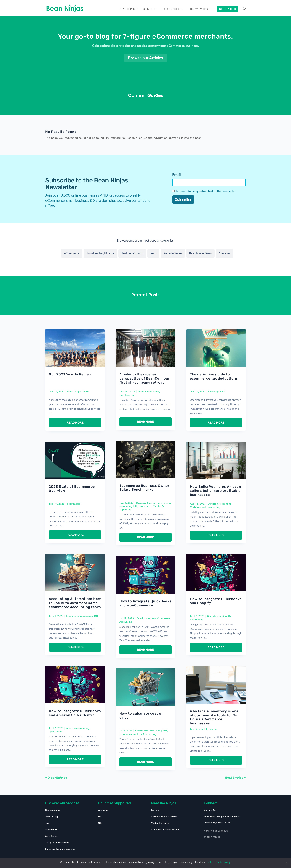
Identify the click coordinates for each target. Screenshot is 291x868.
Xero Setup (51, 836)
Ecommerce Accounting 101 (82, 616)
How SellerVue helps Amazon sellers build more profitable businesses (215, 491)
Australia (103, 810)
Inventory (213, 729)
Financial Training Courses (60, 849)
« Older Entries (56, 778)
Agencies (224, 253)
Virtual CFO (52, 829)
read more (75, 423)
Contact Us (210, 810)
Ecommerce (74, 504)
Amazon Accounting (78, 728)
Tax (47, 823)
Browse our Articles (146, 58)
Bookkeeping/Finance (100, 253)
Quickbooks (56, 731)
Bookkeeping (53, 810)
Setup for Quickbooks (57, 842)
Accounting (52, 816)
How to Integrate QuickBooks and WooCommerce (145, 603)
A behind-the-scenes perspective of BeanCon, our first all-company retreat (145, 378)
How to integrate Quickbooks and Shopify (216, 601)
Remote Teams (173, 253)
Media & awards (160, 823)
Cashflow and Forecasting (205, 507)
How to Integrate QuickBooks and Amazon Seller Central (75, 713)
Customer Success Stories (165, 829)
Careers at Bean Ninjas (164, 816)
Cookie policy (223, 862)
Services (149, 9)
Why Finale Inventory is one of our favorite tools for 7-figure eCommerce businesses (214, 717)
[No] (286, 863)
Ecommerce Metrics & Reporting (138, 734)
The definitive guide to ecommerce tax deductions (214, 376)
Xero (153, 253)
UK (100, 823)
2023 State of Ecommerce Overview (72, 489)
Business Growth (132, 253)
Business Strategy (146, 503)
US (100, 816)
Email (177, 175)
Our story (156, 810)
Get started (228, 9)
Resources (172, 9)
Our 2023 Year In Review (70, 374)
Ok (210, 862)
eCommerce (72, 253)
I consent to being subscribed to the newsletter (206, 191)
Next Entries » (235, 778)
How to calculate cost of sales (141, 715)
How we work (198, 9)
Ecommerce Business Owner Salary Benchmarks (144, 488)
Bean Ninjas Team (200, 253)
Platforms (127, 9)
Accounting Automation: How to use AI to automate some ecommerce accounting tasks (75, 603)
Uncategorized (128, 395)
